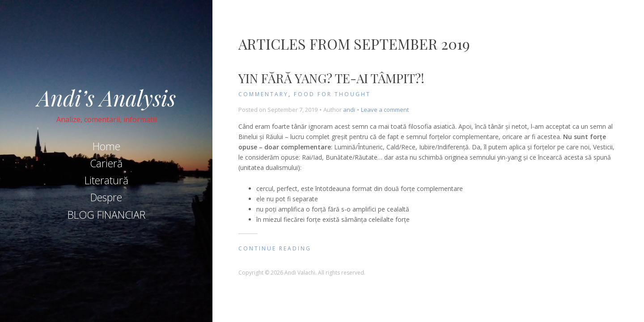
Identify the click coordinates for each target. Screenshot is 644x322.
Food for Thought (332, 94)
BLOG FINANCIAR (106, 215)
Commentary (263, 94)
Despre (106, 197)
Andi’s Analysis (106, 97)
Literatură (106, 180)
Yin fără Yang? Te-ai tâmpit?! (331, 78)
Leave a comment (385, 110)
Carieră (106, 163)
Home (106, 146)
